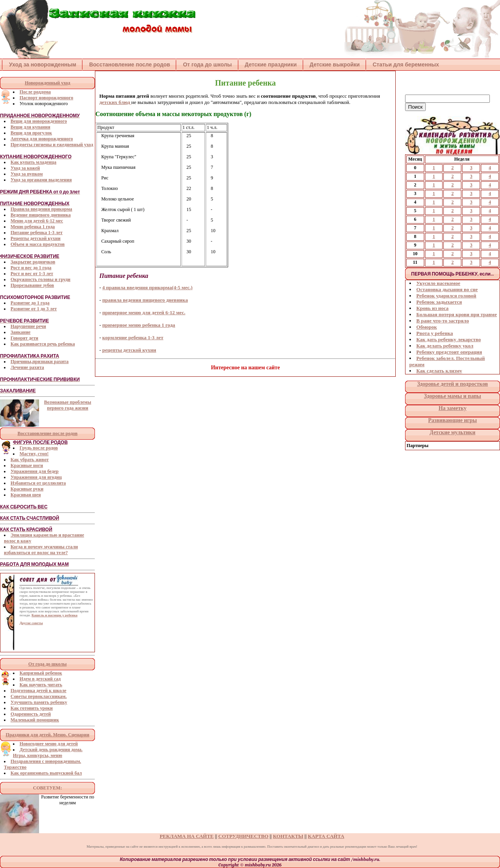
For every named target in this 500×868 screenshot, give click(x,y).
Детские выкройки (335, 64)
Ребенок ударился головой (446, 296)
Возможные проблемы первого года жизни (68, 405)
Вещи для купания (30, 127)
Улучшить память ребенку (39, 702)
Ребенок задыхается (439, 302)
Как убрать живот (30, 460)
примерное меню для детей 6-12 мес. (144, 312)
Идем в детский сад (40, 679)
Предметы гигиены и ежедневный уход (52, 145)
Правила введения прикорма (41, 209)
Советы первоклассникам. (39, 696)
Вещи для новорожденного (39, 121)
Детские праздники (271, 64)
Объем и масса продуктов (37, 244)
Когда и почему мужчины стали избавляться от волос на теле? (41, 550)
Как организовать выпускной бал (46, 773)
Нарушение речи (28, 326)
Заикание (21, 332)
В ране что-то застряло (443, 321)
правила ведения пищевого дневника (145, 300)
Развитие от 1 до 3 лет (34, 309)
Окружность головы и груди (40, 279)
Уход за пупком (27, 174)
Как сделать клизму (439, 371)
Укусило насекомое (438, 283)
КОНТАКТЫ (288, 836)
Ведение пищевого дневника (41, 215)
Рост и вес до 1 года (31, 268)
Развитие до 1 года (30, 303)
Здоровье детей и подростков (453, 384)
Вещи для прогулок (31, 133)
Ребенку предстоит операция (449, 352)
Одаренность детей (31, 714)
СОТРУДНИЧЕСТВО (243, 836)
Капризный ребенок (41, 673)
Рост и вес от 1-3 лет (32, 274)
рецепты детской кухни (129, 350)
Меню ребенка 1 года (33, 227)
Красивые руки (27, 489)
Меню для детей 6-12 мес (37, 221)
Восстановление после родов (129, 64)
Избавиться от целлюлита (38, 483)
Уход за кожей (25, 168)
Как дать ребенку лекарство (449, 339)
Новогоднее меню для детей (49, 744)
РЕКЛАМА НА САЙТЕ (187, 836)
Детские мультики (453, 432)
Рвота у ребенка (435, 333)
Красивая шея (26, 495)
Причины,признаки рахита (40, 362)
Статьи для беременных (406, 64)
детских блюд (115, 102)
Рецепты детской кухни (36, 238)
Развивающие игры (453, 420)
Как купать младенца (33, 162)
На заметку (453, 408)
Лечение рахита (27, 367)
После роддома (35, 92)
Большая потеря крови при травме (457, 314)
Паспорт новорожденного (46, 98)
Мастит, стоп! (34, 454)
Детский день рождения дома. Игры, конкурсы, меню (48, 753)
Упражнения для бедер (35, 471)
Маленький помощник (35, 720)
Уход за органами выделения (41, 180)
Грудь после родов (39, 448)
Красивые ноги (27, 465)
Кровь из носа (432, 308)
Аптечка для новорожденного (42, 139)
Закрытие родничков (33, 262)
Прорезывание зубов (32, 285)
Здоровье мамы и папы (452, 396)
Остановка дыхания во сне (447, 289)
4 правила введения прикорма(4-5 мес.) (147, 287)
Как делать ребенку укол (445, 346)
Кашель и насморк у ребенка (55, 615)
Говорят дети (24, 338)
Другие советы (31, 623)
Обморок (427, 327)
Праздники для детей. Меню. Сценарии (48, 735)
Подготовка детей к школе (38, 691)
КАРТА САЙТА (326, 836)
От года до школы (207, 64)
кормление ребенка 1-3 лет (133, 337)
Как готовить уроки (32, 708)
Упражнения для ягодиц (36, 477)
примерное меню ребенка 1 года (139, 325)
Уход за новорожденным (43, 64)
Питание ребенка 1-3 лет (37, 233)
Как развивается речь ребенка (43, 344)
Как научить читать (41, 685)
